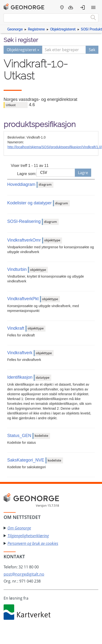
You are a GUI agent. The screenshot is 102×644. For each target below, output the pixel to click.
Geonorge (15, 29)
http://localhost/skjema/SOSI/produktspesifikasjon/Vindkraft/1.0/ (55, 147)
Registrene (36, 29)
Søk (92, 50)
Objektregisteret (63, 29)
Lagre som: (27, 174)
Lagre (83, 173)
